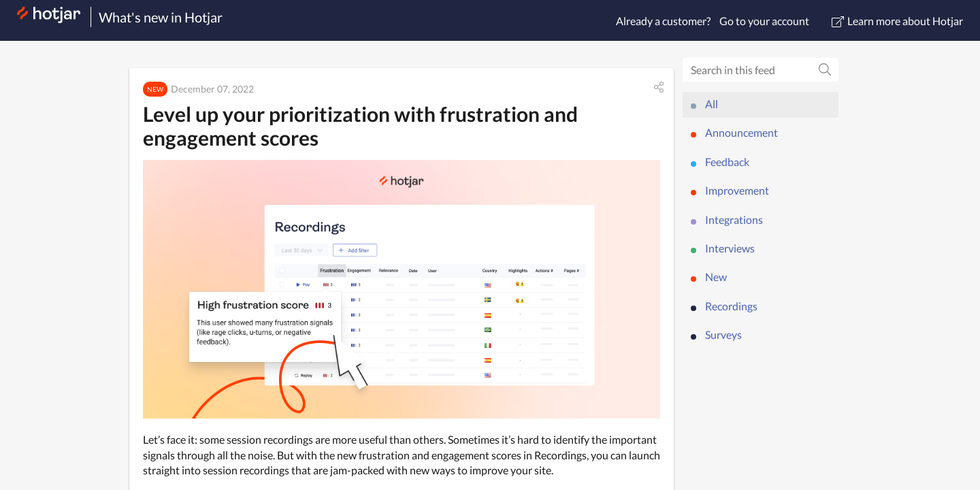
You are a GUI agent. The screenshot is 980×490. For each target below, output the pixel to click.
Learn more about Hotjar (897, 21)
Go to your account (764, 21)
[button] (659, 87)
